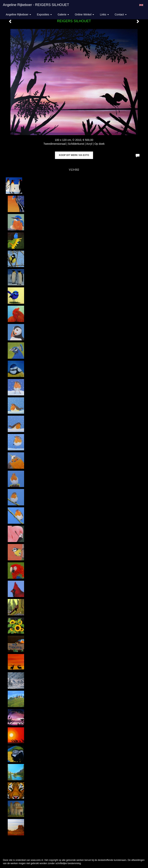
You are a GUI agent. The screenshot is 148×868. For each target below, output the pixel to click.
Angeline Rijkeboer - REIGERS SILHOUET (36, 5)
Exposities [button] (44, 14)
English (141, 5)
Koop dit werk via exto (74, 155)
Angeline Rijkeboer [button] (18, 14)
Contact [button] (121, 14)
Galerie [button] (63, 14)
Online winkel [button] (84, 14)
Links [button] (104, 14)
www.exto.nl (37, 860)
